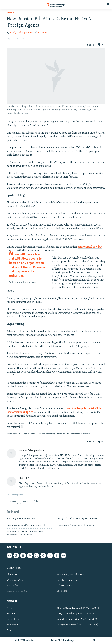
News (10, 608)
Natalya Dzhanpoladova (21, 33)
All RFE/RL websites (25, 640)
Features (11, 614)
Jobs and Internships (17, 591)
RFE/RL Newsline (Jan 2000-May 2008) (77, 614)
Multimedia (13, 625)
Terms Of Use (13, 586)
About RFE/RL (14, 575)
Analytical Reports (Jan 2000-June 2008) (78, 619)
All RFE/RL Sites (65, 586)
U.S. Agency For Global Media (72, 575)
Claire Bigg (44, 33)
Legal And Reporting (68, 580)
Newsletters (13, 619)
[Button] (90, 45)
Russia (11, 13)
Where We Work (15, 580)
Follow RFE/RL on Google (63, 640)
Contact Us (63, 591)
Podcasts (11, 630)
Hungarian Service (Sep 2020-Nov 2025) (78, 625)
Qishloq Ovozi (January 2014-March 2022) (78, 608)
